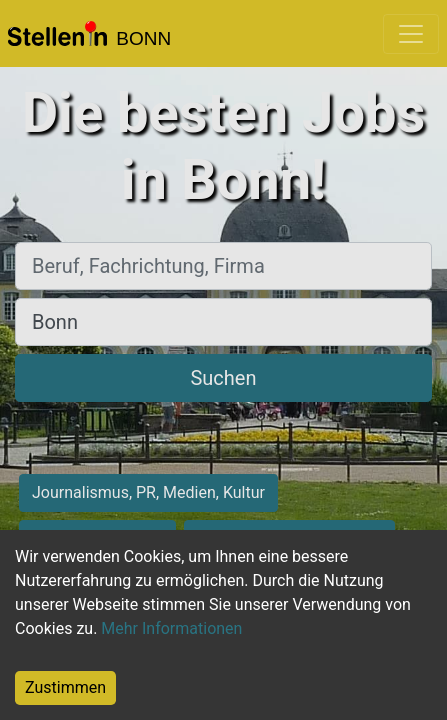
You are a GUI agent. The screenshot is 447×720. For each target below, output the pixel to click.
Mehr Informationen (171, 628)
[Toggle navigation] (411, 34)
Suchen (223, 378)
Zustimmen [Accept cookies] (65, 687)
